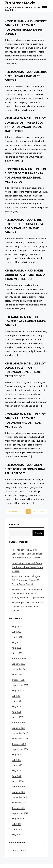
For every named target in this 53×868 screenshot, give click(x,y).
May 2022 (17, 643)
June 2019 (17, 829)
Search (14, 525)
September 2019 (20, 813)
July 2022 (17, 632)
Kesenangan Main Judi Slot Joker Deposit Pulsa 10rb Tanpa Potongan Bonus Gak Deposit (27, 554)
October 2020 (19, 744)
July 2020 (17, 760)
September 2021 (20, 685)
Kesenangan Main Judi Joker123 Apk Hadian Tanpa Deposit (25, 321)
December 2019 (20, 797)
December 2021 (20, 669)
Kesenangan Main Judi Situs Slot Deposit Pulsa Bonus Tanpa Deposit (28, 607)
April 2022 (17, 648)
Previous (13, 512)
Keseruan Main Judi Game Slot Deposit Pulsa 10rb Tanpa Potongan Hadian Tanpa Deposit (28, 593)
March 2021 (17, 717)
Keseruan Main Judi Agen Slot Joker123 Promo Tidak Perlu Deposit (25, 469)
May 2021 (16, 707)
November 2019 (20, 803)
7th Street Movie (20, 3)
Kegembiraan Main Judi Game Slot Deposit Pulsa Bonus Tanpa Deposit (27, 567)
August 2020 (18, 755)
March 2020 (18, 781)
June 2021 (17, 701)
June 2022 (17, 637)
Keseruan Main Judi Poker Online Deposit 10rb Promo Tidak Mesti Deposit (25, 275)
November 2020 (20, 739)
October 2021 (19, 680)
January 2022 (19, 664)
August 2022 (18, 627)
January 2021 (18, 728)
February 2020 (19, 787)
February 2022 (19, 659)
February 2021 (19, 723)
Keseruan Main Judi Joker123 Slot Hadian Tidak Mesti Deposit (26, 76)
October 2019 (19, 808)
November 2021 (20, 675)
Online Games (19, 851)
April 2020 (17, 776)
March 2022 (18, 653)
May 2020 (17, 771)
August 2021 (18, 691)
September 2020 (20, 749)
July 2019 (16, 824)
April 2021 (16, 712)
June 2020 (17, 765)
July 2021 (16, 696)
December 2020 (20, 733)
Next (42, 512)
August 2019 (18, 819)
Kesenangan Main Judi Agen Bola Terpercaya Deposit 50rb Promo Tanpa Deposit (27, 580)
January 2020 (19, 792)
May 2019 (16, 835)
